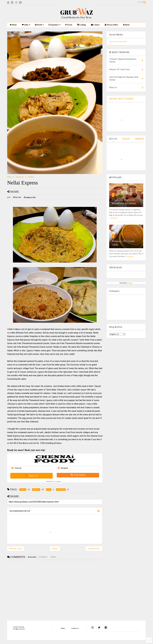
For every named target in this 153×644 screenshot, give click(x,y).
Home (13, 25)
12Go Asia (55, 481)
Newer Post (16, 549)
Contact (95, 25)
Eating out (20, 177)
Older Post (94, 549)
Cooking (82, 25)
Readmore (114, 218)
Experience (54, 25)
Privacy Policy (111, 25)
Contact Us (75, 628)
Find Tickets (78, 475)
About (126, 25)
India (26, 25)
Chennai (31, 177)
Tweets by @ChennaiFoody (118, 42)
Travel (69, 25)
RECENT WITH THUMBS (121, 99)
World (39, 25)
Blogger (130, 283)
